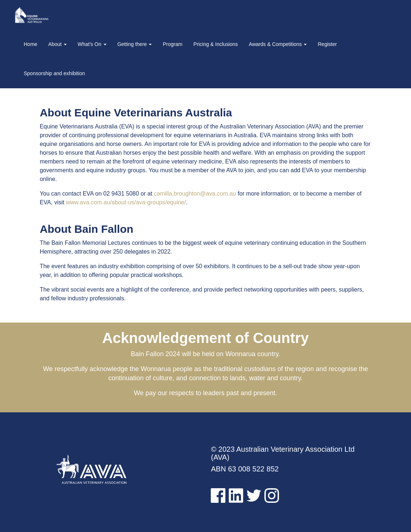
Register (327, 44)
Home (30, 44)
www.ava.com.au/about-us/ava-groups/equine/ (126, 202)
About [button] (57, 44)
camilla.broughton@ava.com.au (195, 194)
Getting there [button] (135, 44)
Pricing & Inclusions (216, 44)
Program (172, 44)
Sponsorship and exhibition (54, 73)
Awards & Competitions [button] (278, 44)
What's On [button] (92, 44)
